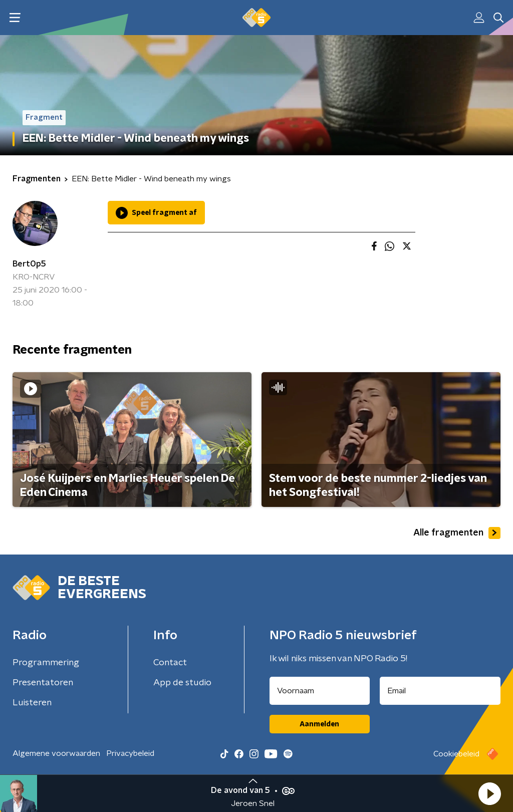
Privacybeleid (130, 753)
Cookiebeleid (456, 754)
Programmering (46, 663)
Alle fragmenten (457, 533)
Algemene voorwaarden (56, 753)
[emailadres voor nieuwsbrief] (440, 691)
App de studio (182, 683)
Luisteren (32, 703)
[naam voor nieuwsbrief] (320, 691)
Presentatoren (43, 683)
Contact (170, 663)
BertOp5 (29, 264)
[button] (489, 793)
